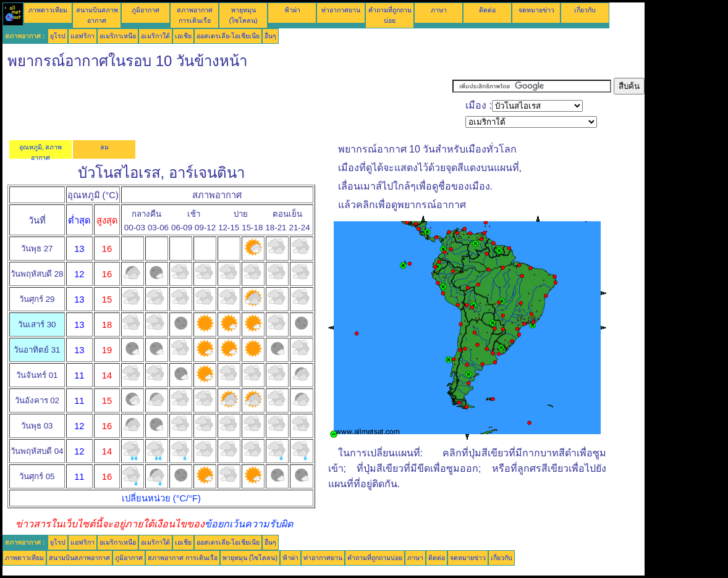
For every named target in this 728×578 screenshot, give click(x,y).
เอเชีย (183, 36)
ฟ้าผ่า (292, 10)
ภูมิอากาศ (146, 10)
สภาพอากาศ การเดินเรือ (183, 558)
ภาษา (439, 10)
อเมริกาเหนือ (118, 36)
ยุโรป (58, 36)
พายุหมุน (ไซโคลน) (250, 558)
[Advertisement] (227, 106)
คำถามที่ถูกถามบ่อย (375, 558)
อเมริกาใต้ (155, 36)
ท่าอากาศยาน (341, 10)
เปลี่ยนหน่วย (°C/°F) (161, 498)
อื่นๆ (270, 36)
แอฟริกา (83, 36)
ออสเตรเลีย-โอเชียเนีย (228, 36)
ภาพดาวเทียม (48, 10)
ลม (104, 147)
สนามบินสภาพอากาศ (79, 558)
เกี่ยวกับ (585, 10)
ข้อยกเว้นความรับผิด (249, 524)
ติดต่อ (487, 10)
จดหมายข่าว (536, 10)
